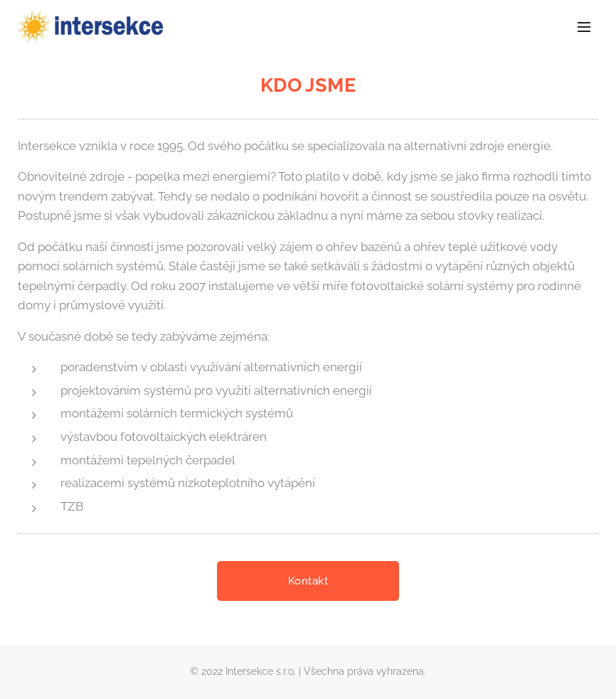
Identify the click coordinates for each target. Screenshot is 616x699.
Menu (584, 27)
